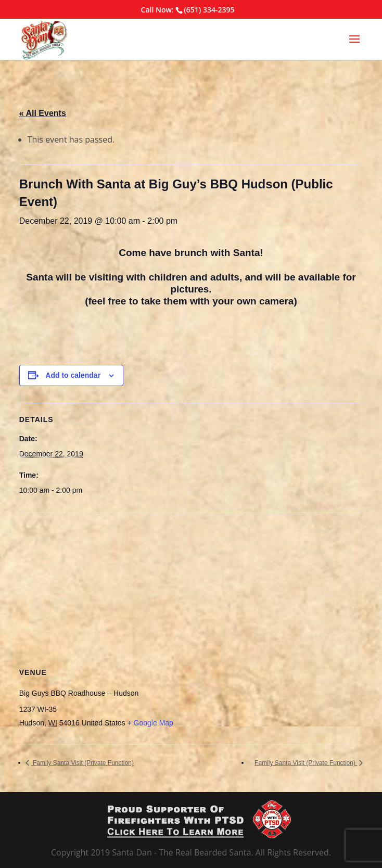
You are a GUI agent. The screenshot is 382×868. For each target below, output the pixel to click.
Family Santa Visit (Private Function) (82, 763)
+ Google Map (150, 723)
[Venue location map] (191, 588)
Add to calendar (73, 375)
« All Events (43, 113)
